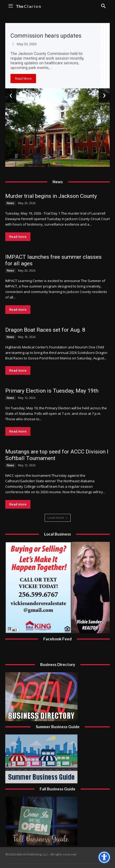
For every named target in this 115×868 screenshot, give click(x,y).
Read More (23, 79)
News (11, 203)
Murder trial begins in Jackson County (51, 196)
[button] (54, 163)
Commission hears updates (46, 36)
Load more (58, 518)
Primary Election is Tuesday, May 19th (52, 391)
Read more (18, 237)
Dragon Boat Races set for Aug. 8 (45, 330)
